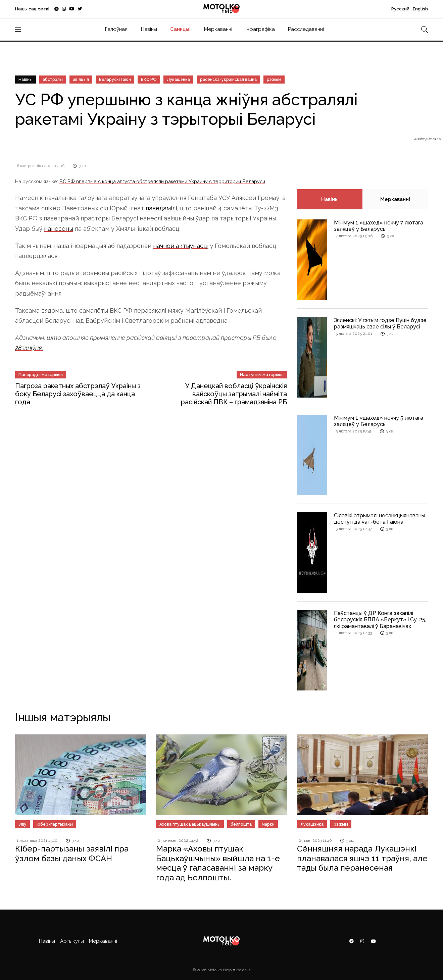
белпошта (241, 824)
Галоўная (116, 29)
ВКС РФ (149, 80)
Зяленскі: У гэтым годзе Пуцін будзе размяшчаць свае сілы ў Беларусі (380, 323)
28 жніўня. (29, 348)
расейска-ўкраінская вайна (228, 80)
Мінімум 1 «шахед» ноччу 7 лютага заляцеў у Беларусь (379, 226)
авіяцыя (81, 80)
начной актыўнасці (181, 246)
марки (268, 824)
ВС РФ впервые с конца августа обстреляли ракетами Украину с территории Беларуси (162, 181)
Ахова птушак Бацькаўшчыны (190, 824)
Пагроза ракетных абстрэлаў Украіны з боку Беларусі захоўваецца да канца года (78, 394)
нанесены (59, 229)
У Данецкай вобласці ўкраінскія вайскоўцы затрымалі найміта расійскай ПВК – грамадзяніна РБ (234, 394)
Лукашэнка (178, 80)
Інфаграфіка (260, 29)
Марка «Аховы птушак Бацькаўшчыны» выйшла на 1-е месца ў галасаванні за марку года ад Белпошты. (218, 863)
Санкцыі (180, 29)
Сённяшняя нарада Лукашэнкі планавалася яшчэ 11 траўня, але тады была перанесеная (362, 858)
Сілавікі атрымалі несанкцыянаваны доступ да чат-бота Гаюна (380, 519)
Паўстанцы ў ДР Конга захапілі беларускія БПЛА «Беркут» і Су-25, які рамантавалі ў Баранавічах (380, 620)
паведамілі (161, 208)
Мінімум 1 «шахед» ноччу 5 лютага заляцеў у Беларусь (379, 421)
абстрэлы (53, 80)
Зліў (22, 824)
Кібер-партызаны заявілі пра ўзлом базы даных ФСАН (72, 854)
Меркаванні (218, 29)
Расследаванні (306, 29)
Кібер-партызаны (55, 824)
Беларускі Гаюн (115, 80)
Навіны (149, 29)
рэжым (274, 80)
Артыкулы (72, 941)
